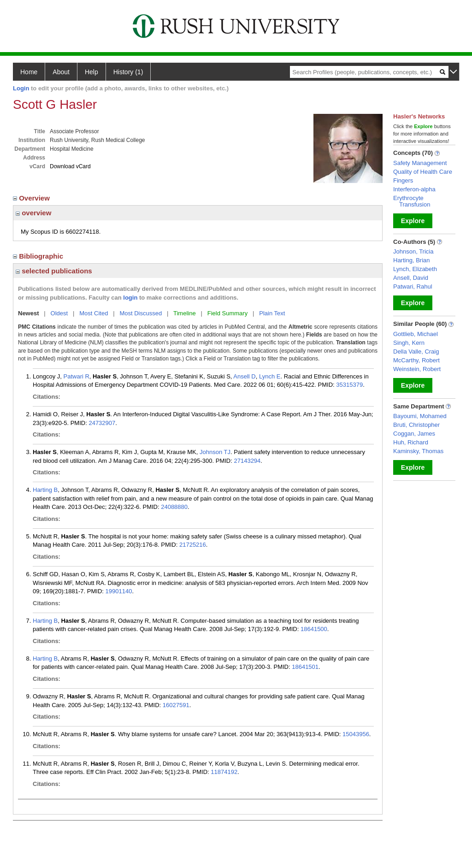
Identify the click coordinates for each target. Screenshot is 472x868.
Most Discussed (141, 313)
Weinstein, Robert (417, 369)
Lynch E (270, 376)
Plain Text (272, 313)
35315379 (349, 385)
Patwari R (77, 376)
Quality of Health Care (423, 172)
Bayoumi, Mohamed (420, 416)
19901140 (119, 591)
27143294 (247, 461)
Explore (413, 221)
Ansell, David (411, 278)
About (61, 72)
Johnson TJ (215, 452)
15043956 (356, 734)
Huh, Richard (411, 442)
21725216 (193, 545)
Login (21, 88)
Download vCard (70, 166)
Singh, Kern (409, 343)
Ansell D (244, 376)
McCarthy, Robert (416, 360)
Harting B (45, 490)
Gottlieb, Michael (416, 334)
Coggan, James (414, 434)
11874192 (224, 772)
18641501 (305, 667)
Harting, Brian (411, 260)
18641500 (314, 629)
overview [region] (33, 213)
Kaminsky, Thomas (418, 451)
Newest (29, 313)
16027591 (176, 705)
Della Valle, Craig (416, 351)
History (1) (128, 72)
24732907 (102, 423)
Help (91, 72)
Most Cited (94, 313)
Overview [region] (32, 198)
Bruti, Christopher (416, 425)
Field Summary (227, 313)
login (130, 298)
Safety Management (420, 163)
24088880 (174, 507)
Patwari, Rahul (413, 286)
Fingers (403, 180)
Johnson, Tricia (413, 251)
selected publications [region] (54, 271)
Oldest (59, 313)
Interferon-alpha (414, 189)
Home (29, 72)
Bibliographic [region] (39, 256)
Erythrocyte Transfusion (412, 201)
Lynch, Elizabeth (415, 269)
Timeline (185, 313)
